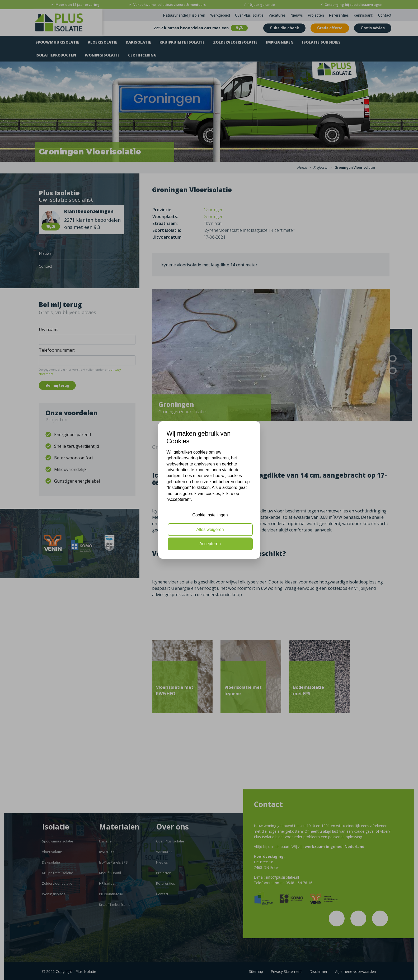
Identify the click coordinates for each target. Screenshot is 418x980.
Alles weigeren (210, 529)
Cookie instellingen (210, 515)
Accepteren (210, 544)
